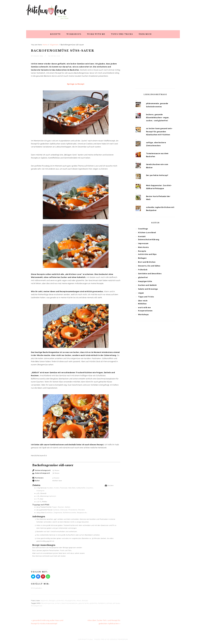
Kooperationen (145, 311)
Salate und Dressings (148, 289)
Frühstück (143, 270)
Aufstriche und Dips (147, 254)
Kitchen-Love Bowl (147, 233)
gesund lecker (84, 603)
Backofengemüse (48, 603)
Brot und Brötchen (147, 262)
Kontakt (142, 236)
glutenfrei (60, 601)
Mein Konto (143, 247)
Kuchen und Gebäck (147, 285)
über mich (143, 301)
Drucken (109, 485)
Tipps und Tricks (146, 297)
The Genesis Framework (117, 639)
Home (79, 601)
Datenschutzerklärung (149, 240)
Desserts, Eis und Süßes (149, 266)
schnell (109, 603)
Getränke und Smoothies (150, 274)
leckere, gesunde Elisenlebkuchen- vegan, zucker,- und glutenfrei (158, 118)
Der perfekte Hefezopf (157, 175)
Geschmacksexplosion (70, 603)
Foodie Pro (99, 639)
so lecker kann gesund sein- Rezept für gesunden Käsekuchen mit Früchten (159, 132)
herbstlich (102, 603)
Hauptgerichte (70, 601)
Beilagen (52, 601)
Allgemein (45, 601)
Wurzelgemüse (37, 606)
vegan (141, 293)
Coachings (143, 229)
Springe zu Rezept (76, 84)
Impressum (143, 243)
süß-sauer (116, 603)
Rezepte (85, 601)
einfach (58, 603)
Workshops (143, 315)
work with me (144, 308)
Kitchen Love (47, 14)
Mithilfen (142, 304)
